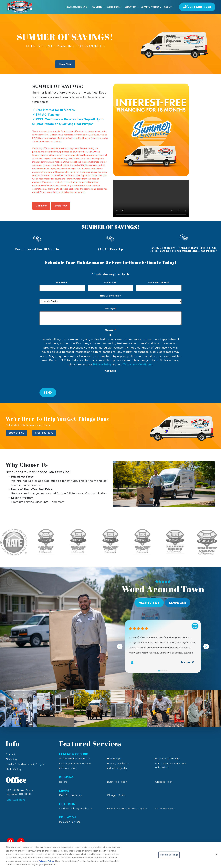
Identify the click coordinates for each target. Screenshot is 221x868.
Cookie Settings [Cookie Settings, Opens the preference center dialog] (169, 855)
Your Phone (110, 283)
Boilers (63, 782)
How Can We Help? (110, 296)
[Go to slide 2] (161, 671)
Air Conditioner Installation (75, 759)
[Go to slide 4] (165, 671)
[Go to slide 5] (167, 671)
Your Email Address (159, 283)
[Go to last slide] (120, 646)
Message (111, 309)
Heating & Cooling (76, 7)
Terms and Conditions (138, 364)
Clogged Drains (116, 795)
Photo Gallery (13, 769)
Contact (10, 754)
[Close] (216, 855)
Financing (11, 759)
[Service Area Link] (21, 841)
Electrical (113, 7)
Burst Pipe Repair (117, 782)
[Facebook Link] (11, 841)
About (168, 7)
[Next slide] (206, 646)
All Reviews (149, 603)
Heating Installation (118, 763)
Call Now (41, 206)
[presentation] (61, 379)
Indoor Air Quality (117, 768)
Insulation (130, 7)
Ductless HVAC (68, 768)
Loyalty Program (151, 7)
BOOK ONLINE (16, 433)
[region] (111, 855)
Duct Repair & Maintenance (75, 763)
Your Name (62, 283)
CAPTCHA (110, 371)
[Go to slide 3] (163, 671)
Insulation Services (70, 822)
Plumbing (97, 7)
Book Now (65, 64)
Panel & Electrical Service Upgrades (128, 809)
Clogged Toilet (164, 782)
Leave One (178, 603)
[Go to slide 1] (159, 671)
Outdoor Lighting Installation (76, 809)
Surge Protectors (165, 809)
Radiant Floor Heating (168, 759)
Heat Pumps (114, 759)
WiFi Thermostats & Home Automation (171, 765)
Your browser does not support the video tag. (151, 198)
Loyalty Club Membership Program (26, 764)
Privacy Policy (102, 364)
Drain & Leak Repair (71, 795)
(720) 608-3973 (44, 433)
